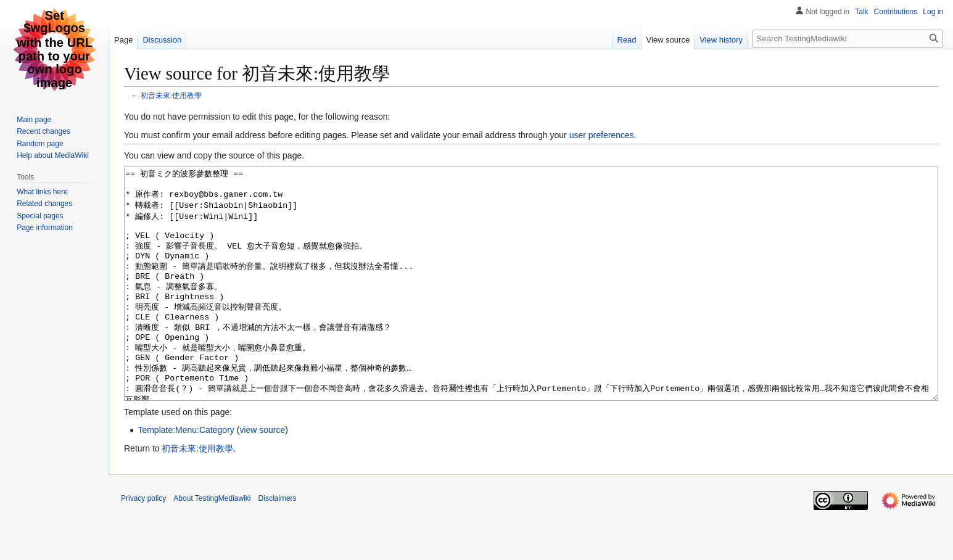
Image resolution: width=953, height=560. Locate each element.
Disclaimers (278, 545)
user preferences (602, 135)
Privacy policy (143, 545)
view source (262, 476)
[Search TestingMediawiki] (848, 39)
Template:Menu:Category (186, 476)
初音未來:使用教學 (171, 95)
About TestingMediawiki (212, 545)
